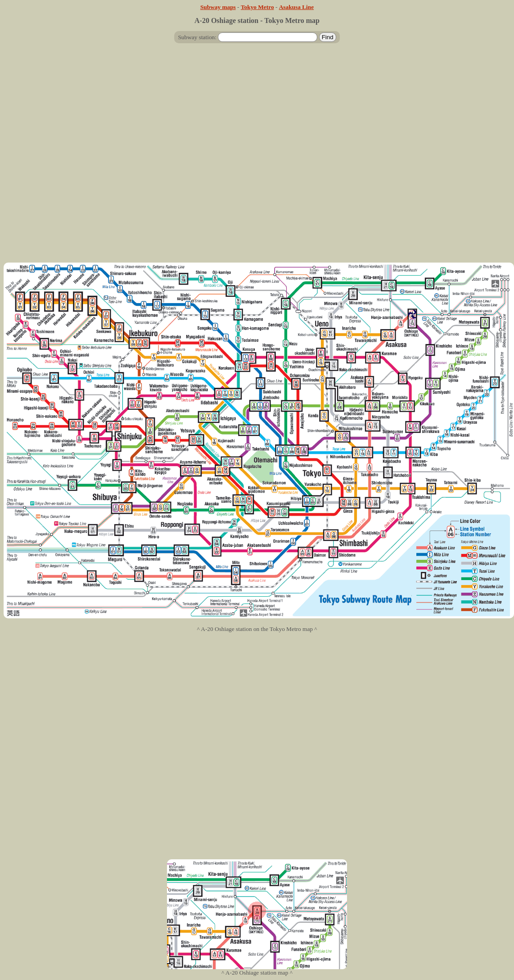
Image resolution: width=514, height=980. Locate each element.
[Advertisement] (255, 157)
